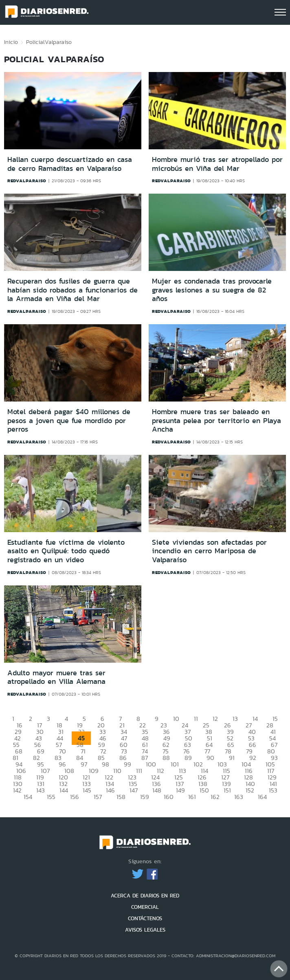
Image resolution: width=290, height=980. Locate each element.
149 (180, 790)
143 (41, 790)
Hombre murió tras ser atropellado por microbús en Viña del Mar (217, 164)
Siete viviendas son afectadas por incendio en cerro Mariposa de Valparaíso (209, 551)
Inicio (11, 42)
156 (75, 797)
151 (227, 790)
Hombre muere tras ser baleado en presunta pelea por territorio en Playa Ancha (216, 420)
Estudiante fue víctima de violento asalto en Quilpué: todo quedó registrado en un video (66, 551)
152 (250, 790)
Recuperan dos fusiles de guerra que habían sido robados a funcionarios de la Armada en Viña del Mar (72, 290)
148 (157, 790)
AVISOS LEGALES (145, 930)
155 (51, 797)
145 (87, 790)
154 (28, 797)
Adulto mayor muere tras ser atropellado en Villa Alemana (56, 677)
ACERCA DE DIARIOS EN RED (145, 896)
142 (17, 790)
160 (169, 797)
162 (215, 797)
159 (145, 797)
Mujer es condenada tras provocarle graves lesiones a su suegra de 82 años (212, 290)
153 (273, 790)
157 (98, 797)
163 (239, 797)
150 (204, 790)
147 (134, 790)
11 (196, 719)
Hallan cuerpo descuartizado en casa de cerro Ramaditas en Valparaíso (70, 164)
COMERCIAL (145, 907)
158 (121, 797)
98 (105, 764)
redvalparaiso (27, 181)
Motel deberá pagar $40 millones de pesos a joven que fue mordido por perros (69, 420)
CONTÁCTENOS (145, 918)
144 (64, 790)
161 (192, 797)
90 (210, 758)
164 (262, 797)
